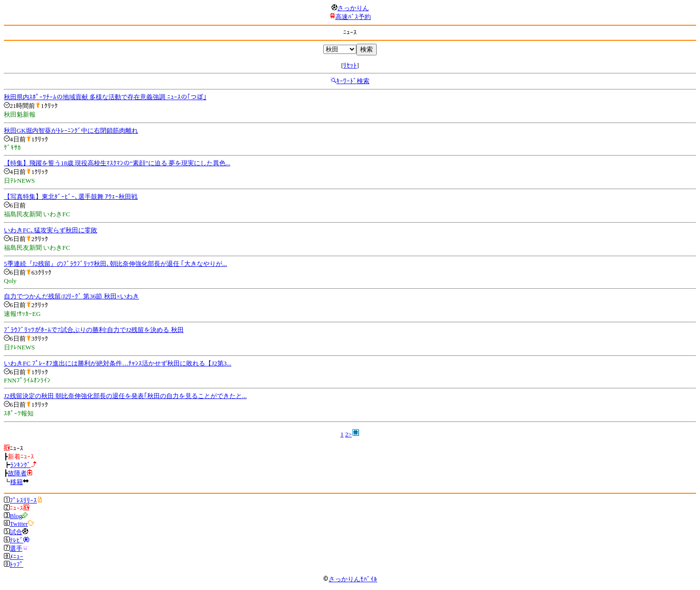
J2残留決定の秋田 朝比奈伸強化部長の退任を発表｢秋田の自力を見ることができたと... (125, 396)
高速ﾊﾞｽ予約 (353, 17)
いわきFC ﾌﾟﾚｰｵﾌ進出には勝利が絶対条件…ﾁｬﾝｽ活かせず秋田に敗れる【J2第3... (118, 363)
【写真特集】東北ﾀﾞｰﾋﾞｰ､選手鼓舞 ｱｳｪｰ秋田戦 (71, 197)
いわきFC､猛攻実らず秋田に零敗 (51, 230)
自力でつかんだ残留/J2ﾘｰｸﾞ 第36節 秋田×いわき (71, 296)
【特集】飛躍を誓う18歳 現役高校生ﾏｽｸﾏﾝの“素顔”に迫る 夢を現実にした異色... (117, 163)
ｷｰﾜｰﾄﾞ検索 (353, 81)
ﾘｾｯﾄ (350, 65)
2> (349, 434)
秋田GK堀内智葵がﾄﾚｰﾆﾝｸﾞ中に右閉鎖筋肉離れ (71, 130)
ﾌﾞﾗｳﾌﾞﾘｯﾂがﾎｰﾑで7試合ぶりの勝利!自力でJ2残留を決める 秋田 (94, 330)
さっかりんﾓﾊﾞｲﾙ (350, 579)
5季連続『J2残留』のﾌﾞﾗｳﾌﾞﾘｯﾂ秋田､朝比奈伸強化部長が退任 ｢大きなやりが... (115, 264)
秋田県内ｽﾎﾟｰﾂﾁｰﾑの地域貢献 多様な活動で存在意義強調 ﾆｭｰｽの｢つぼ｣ (105, 97)
